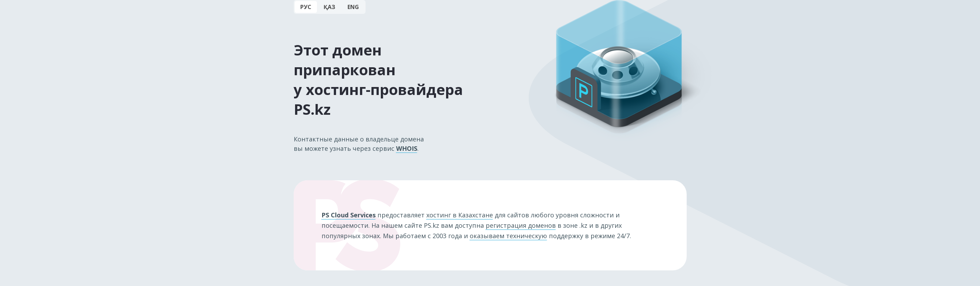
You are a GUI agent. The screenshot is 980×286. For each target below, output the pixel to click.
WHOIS (407, 148)
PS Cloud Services (349, 215)
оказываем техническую (508, 236)
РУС (306, 7)
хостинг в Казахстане (460, 215)
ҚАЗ (329, 7)
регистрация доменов (521, 225)
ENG (353, 7)
